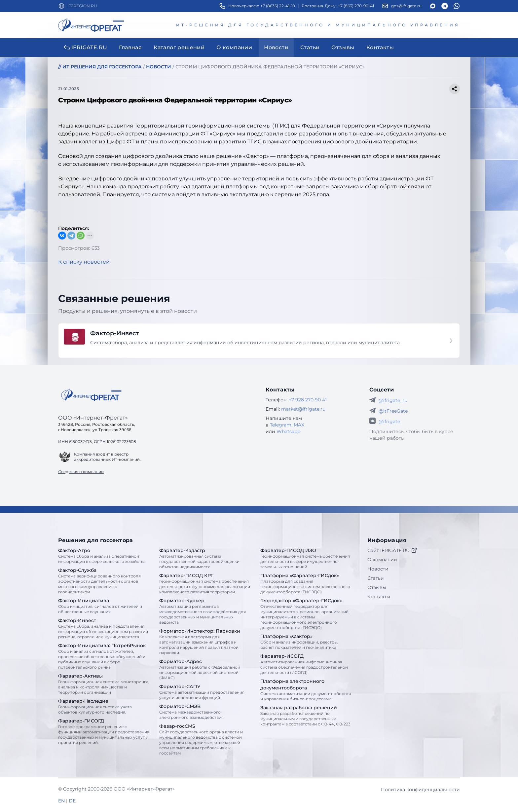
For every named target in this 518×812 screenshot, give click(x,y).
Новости (378, 569)
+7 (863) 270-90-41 (356, 6)
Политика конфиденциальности (420, 790)
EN (61, 801)
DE (72, 801)
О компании (382, 560)
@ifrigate (389, 422)
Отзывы (377, 587)
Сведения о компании (81, 472)
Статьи (376, 578)
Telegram (281, 425)
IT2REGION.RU (82, 6)
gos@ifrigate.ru (406, 6)
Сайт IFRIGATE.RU (392, 550)
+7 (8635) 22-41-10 (278, 6)
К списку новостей (84, 262)
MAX (299, 425)
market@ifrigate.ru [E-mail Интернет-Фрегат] (303, 409)
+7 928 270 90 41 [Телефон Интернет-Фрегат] (308, 400)
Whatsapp (288, 431)
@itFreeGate (393, 411)
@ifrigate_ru (393, 400)
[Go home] (91, 395)
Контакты (379, 597)
